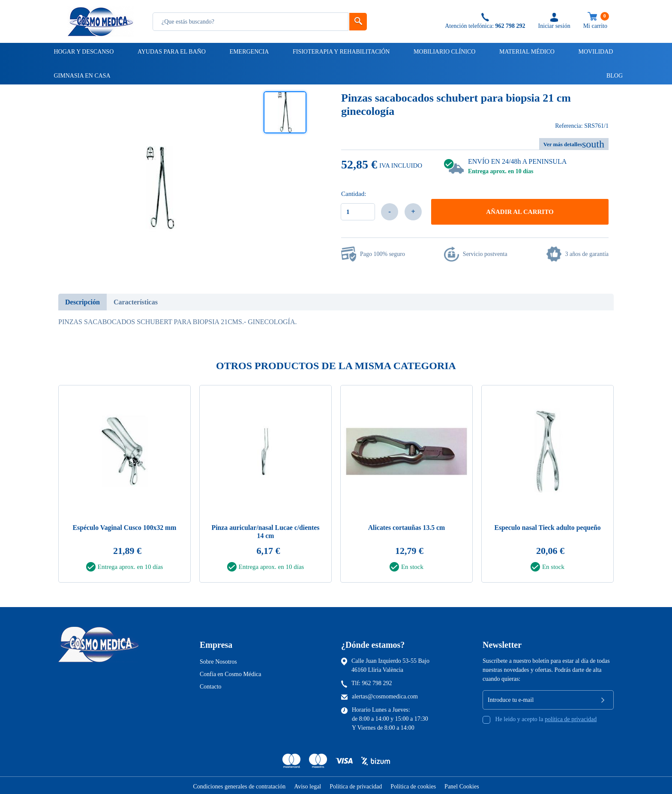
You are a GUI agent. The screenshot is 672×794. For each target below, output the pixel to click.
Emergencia (249, 52)
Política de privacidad (356, 785)
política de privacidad (571, 717)
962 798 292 (377, 681)
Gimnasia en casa (82, 76)
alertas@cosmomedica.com (385, 695)
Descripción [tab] (82, 302)
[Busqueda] (250, 22)
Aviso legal (307, 785)
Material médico (526, 52)
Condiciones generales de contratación (239, 785)
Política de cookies (413, 785)
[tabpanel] (124, 486)
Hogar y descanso (83, 52)
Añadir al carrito (520, 212)
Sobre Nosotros (218, 660)
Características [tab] (136, 302)
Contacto (211, 685)
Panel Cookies (462, 785)
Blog (611, 76)
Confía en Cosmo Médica (230, 672)
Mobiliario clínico (444, 52)
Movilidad (595, 52)
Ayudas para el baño (171, 52)
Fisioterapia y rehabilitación (341, 52)
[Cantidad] (358, 212)
